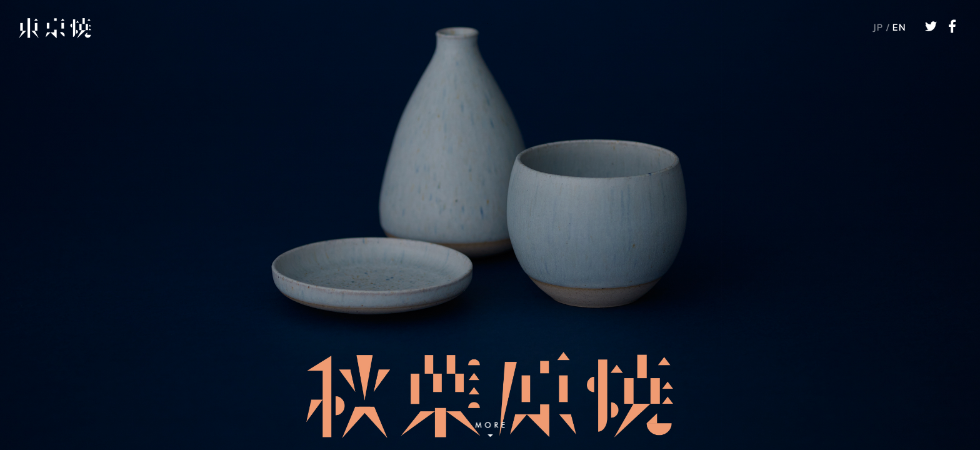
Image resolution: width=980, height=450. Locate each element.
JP (878, 28)
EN (899, 28)
